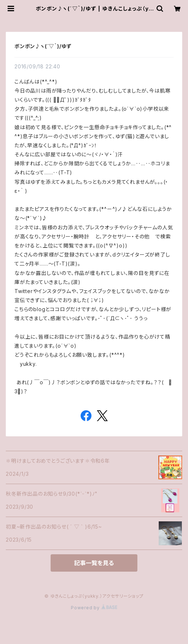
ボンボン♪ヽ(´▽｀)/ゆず (43, 46)
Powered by (94, 608)
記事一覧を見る (94, 563)
